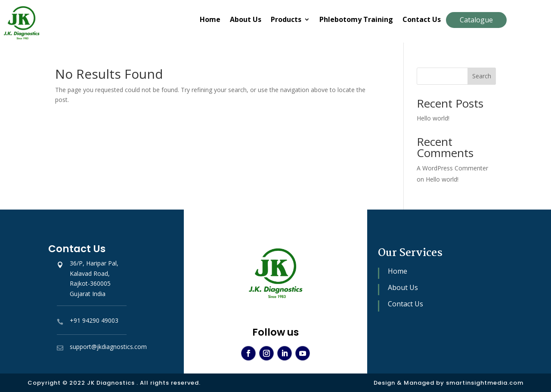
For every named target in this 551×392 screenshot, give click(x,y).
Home (210, 20)
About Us (246, 20)
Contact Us (422, 20)
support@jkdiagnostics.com (108, 347)
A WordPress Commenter (452, 168)
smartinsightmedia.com (485, 383)
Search (482, 76)
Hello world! (433, 118)
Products (286, 20)
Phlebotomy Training (356, 20)
